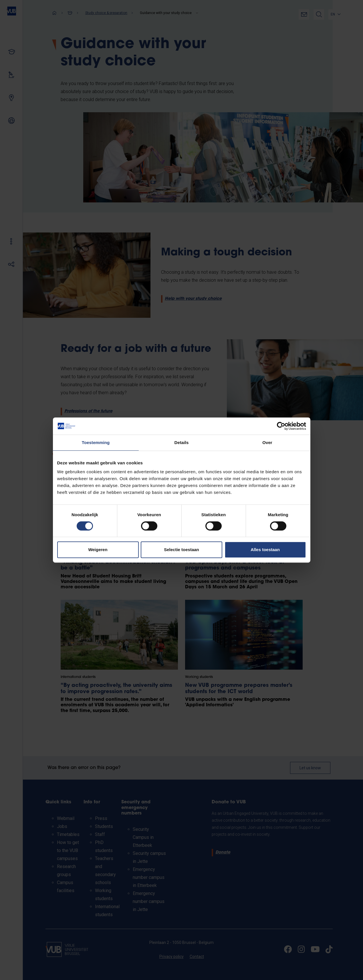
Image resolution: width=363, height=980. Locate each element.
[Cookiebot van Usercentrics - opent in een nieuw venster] (281, 426)
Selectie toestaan (182, 550)
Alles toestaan (265, 550)
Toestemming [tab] (96, 442)
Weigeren (98, 550)
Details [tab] (182, 442)
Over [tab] (267, 442)
